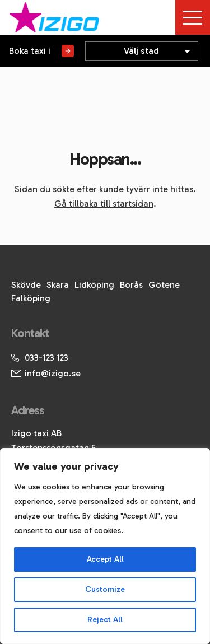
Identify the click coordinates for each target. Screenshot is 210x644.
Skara (58, 285)
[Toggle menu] (193, 17)
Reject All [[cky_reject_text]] (105, 620)
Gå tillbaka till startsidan (104, 204)
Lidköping (94, 285)
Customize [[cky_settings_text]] (105, 589)
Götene (164, 285)
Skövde (26, 285)
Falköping (31, 298)
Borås (131, 285)
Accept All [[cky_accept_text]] (105, 559)
